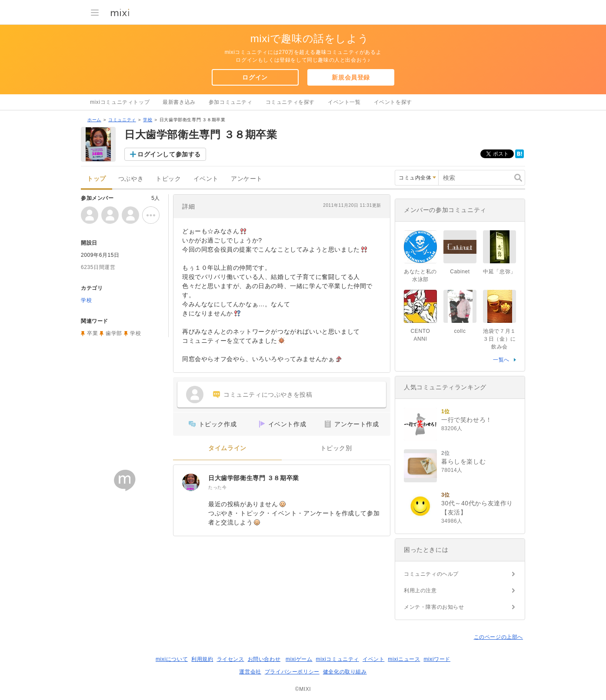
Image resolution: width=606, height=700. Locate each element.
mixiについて (172, 659)
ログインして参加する (169, 154)
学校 (148, 120)
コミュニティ (122, 120)
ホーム (94, 120)
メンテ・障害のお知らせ (434, 607)
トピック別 (336, 448)
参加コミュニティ (231, 102)
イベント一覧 (344, 102)
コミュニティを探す (290, 102)
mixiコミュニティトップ (120, 102)
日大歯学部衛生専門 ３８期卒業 (254, 478)
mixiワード (437, 659)
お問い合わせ (264, 659)
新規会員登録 (351, 77)
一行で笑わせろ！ (467, 420)
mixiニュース (404, 659)
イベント (206, 179)
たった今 (217, 487)
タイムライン (227, 448)
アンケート (247, 179)
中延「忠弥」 (499, 272)
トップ (97, 179)
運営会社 (250, 672)
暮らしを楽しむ (463, 461)
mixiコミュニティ (338, 659)
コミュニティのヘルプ (431, 574)
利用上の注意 (420, 591)
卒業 (92, 333)
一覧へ (501, 360)
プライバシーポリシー (292, 672)
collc (460, 331)
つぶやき (131, 179)
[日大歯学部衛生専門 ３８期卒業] (191, 482)
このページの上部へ (498, 637)
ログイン (255, 77)
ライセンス (231, 659)
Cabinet (460, 272)
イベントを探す (393, 102)
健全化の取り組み (345, 672)
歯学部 (114, 333)
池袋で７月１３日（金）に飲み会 (499, 339)
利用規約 (202, 659)
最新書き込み (179, 102)
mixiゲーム (299, 659)
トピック (168, 179)
